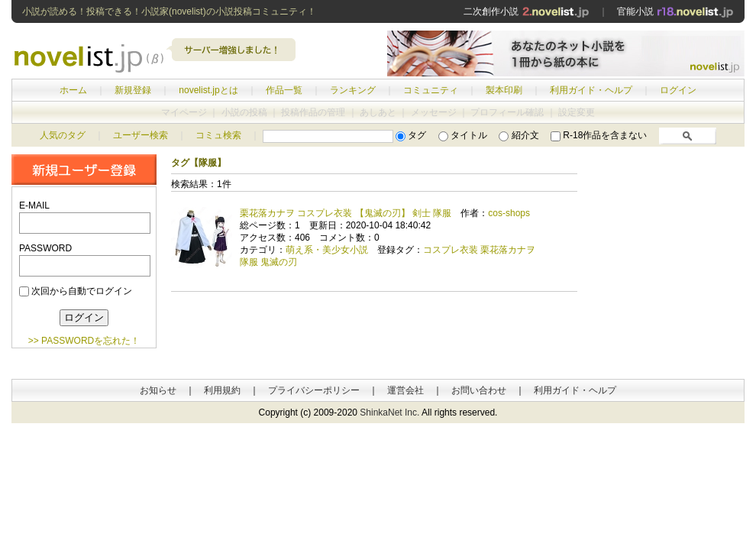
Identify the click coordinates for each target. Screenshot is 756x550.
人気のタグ (63, 135)
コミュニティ (431, 90)
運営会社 (405, 390)
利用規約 (222, 390)
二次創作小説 (526, 11)
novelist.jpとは (208, 90)
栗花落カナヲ (508, 250)
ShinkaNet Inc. (389, 412)
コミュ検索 (218, 135)
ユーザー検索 (141, 135)
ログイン (678, 90)
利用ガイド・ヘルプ (591, 90)
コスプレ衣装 (451, 250)
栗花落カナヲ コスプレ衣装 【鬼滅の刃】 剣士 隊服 (346, 213)
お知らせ (158, 390)
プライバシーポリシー (314, 390)
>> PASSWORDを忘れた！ (84, 341)
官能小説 (675, 11)
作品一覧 (284, 90)
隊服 (249, 262)
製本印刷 (504, 90)
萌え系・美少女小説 (327, 250)
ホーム (73, 90)
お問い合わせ (479, 390)
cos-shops (509, 213)
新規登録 (133, 90)
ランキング (353, 90)
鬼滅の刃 (279, 262)
